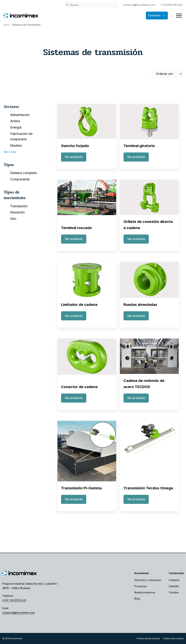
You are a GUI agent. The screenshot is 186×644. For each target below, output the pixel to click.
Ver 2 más (10, 152)
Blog (137, 599)
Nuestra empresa (145, 592)
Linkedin (174, 586)
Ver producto (74, 157)
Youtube (174, 592)
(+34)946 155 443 (172, 5)
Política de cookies (174, 638)
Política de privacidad (148, 638)
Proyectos (141, 586)
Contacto (174, 580)
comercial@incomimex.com (139, 5)
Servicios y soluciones (148, 580)
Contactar (157, 15)
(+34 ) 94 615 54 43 (14, 600)
